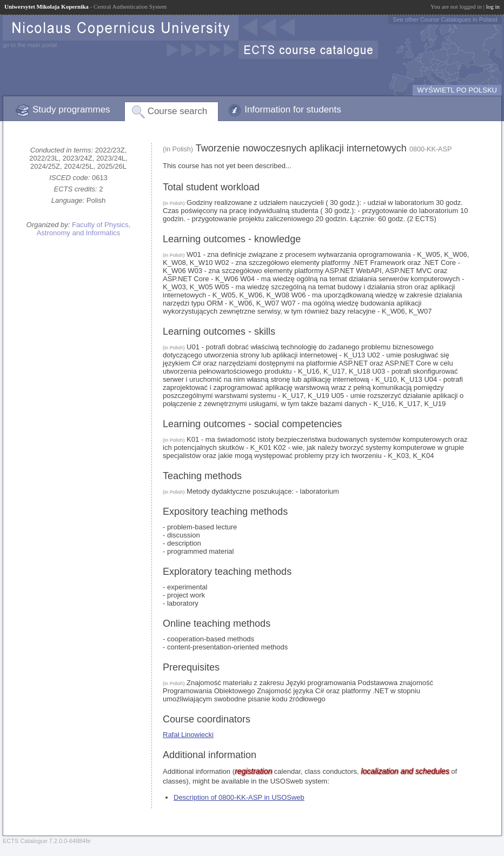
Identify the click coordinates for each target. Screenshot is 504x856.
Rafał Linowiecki (188, 735)
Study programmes (71, 110)
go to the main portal (30, 45)
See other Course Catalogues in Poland (445, 19)
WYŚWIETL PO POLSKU (457, 90)
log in (493, 6)
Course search (178, 111)
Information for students (293, 110)
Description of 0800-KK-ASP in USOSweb (239, 797)
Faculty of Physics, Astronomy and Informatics (84, 229)
